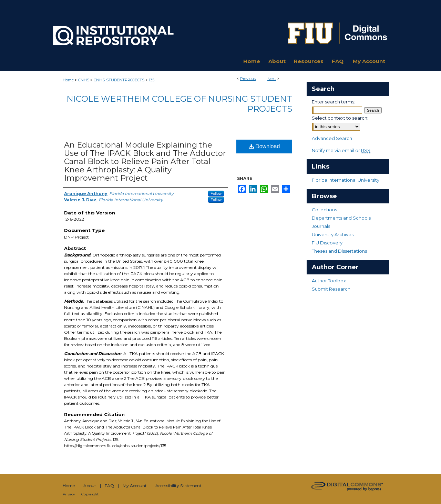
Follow (216, 193)
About (90, 486)
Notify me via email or (341, 150)
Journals (321, 226)
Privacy (69, 494)
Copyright (90, 494)
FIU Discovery (327, 243)
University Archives (333, 234)
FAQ (109, 486)
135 (152, 80)
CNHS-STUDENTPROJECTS (119, 80)
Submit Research (331, 289)
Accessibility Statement (178, 486)
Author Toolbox (329, 281)
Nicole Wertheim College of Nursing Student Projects (179, 104)
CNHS (84, 80)
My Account (135, 486)
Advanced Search (332, 138)
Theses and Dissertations (339, 251)
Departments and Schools (341, 218)
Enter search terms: (334, 102)
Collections (324, 210)
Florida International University (346, 180)
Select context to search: (340, 118)
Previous (248, 79)
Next (272, 79)
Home (68, 80)
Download (264, 146)
